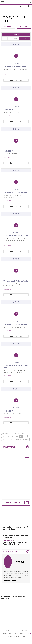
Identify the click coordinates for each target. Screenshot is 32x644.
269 (8, 439)
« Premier (17, 433)
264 (12, 436)
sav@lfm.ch (28, 633)
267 (26, 436)
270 (12, 439)
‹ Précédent (25, 433)
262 (3, 436)
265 (17, 436)
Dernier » (26, 439)
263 (8, 436)
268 (3, 439)
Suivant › (18, 439)
